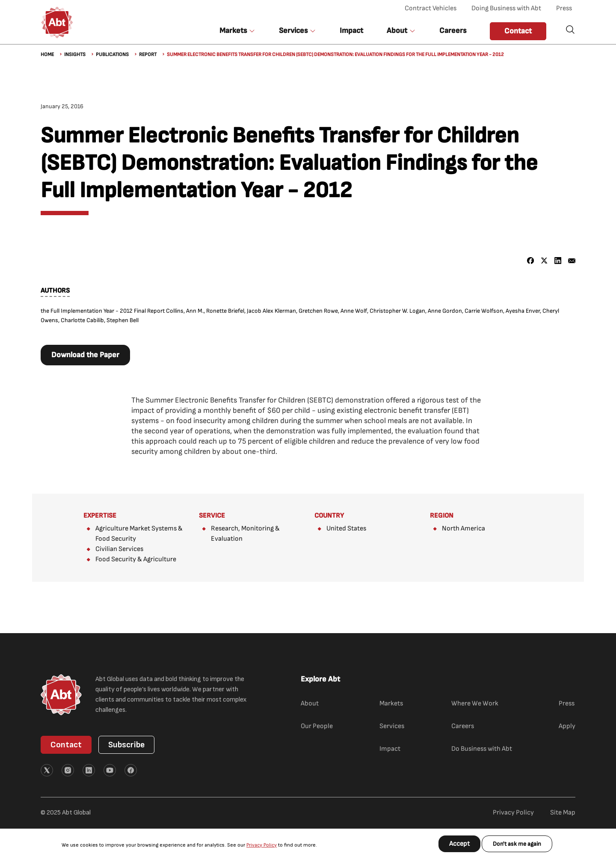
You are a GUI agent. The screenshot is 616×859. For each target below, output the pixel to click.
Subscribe (126, 745)
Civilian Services (119, 549)
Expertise (100, 516)
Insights (75, 55)
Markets (391, 703)
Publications (112, 55)
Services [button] (293, 31)
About (310, 703)
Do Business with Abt (482, 749)
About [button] (397, 31)
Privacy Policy (262, 845)
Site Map (563, 813)
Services (392, 726)
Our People (317, 726)
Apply (567, 726)
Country (329, 516)
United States (346, 529)
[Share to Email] (572, 261)
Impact (351, 31)
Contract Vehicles (431, 8)
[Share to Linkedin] (558, 261)
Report (148, 55)
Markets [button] (233, 31)
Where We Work (475, 703)
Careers (453, 31)
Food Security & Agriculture (136, 559)
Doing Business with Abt (506, 8)
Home (47, 55)
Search (570, 30)
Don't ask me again (517, 844)
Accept (459, 844)
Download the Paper (85, 355)
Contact (518, 31)
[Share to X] (544, 261)
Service (212, 516)
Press (564, 8)
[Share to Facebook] (531, 261)
